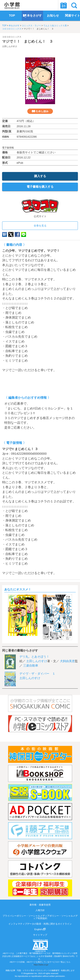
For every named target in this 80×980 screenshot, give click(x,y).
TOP (4, 26)
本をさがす (14, 26)
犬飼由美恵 (67, 661)
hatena (5, 234)
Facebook (17, 234)
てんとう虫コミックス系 (55, 26)
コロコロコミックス (12, 29)
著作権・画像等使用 (40, 905)
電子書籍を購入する (40, 187)
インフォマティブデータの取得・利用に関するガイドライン (40, 924)
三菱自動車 (31, 665)
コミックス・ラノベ (31, 26)
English (40, 929)
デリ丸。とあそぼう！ (34, 657)
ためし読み (40, 111)
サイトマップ (40, 935)
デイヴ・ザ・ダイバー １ (37, 674)
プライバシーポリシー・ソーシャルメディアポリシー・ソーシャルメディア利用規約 (40, 917)
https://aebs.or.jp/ (41, 965)
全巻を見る (40, 226)
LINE (24, 234)
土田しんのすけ (10, 46)
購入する (40, 176)
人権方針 (40, 910)
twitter (11, 234)
